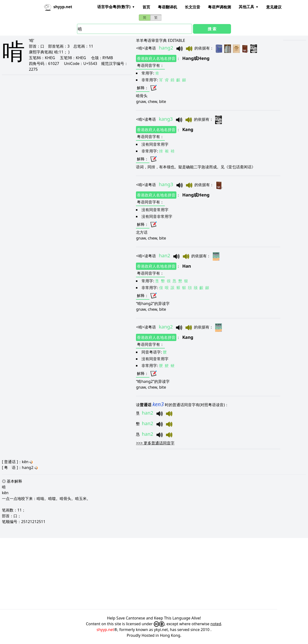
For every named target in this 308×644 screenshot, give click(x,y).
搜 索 (212, 29)
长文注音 (192, 7)
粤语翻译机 (167, 7)
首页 (146, 7)
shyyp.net (105, 630)
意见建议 (274, 7)
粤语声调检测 (219, 7)
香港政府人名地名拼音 (156, 58)
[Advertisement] (144, 574)
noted (216, 624)
